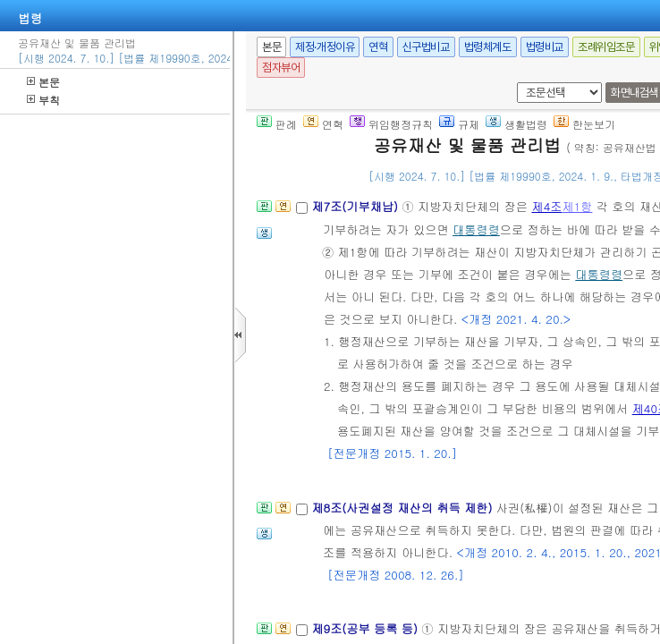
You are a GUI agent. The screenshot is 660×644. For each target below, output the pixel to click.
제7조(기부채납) (356, 206)
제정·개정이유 (325, 47)
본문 (43, 82)
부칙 (43, 100)
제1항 (577, 206)
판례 (277, 124)
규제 (459, 124)
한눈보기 (584, 124)
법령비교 (545, 47)
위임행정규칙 (391, 124)
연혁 (378, 47)
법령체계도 (488, 47)
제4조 (546, 206)
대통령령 (476, 229)
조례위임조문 (606, 47)
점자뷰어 (281, 68)
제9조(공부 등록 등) (366, 628)
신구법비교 (426, 47)
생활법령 (516, 124)
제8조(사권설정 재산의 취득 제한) (403, 508)
